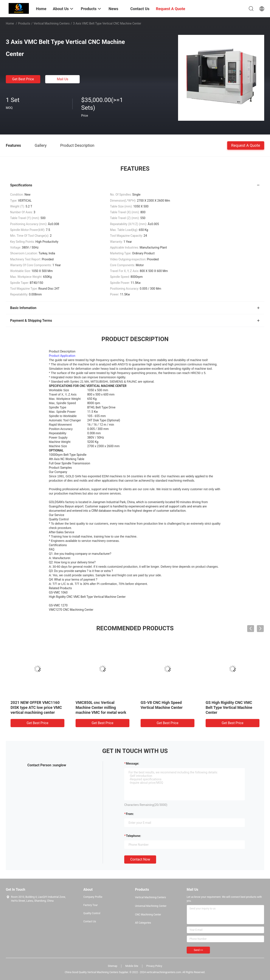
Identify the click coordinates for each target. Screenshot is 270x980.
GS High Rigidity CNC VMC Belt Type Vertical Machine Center (229, 707)
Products (24, 23)
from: (130, 814)
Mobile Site (132, 966)
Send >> (198, 950)
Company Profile (93, 897)
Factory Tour (91, 905)
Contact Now (140, 859)
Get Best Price (23, 79)
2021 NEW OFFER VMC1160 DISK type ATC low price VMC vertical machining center (36, 707)
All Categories (143, 923)
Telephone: (133, 836)
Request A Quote (246, 145)
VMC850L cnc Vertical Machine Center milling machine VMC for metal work (101, 707)
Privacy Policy (154, 966)
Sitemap (113, 966)
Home (10, 23)
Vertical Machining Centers (52, 23)
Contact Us (90, 921)
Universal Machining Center (151, 906)
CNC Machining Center (148, 915)
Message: (133, 764)
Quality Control (92, 913)
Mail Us (63, 79)
